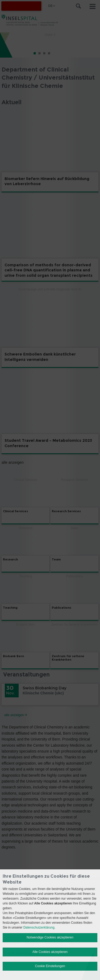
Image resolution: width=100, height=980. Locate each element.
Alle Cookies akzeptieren (50, 952)
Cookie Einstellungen (50, 966)
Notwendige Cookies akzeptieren (50, 937)
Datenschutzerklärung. (39, 927)
